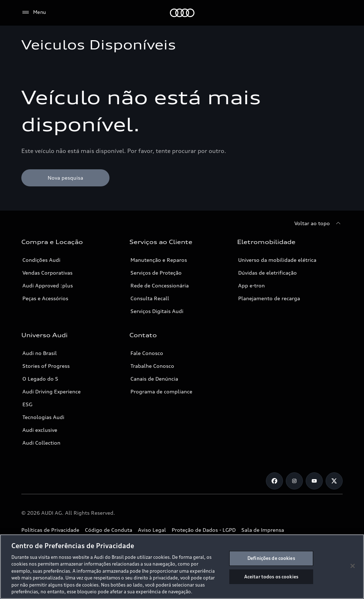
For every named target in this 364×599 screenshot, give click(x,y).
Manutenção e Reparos (159, 260)
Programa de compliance (161, 391)
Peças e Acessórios (45, 298)
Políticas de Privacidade (50, 530)
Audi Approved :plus (48, 285)
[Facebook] (274, 481)
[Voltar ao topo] (318, 223)
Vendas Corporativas (47, 273)
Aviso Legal (152, 530)
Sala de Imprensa (263, 530)
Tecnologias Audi (43, 417)
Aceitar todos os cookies (271, 576)
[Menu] (34, 12)
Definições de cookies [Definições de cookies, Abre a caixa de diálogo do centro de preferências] (271, 558)
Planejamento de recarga (269, 298)
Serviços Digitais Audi (157, 311)
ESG (27, 404)
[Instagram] (294, 481)
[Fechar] (353, 566)
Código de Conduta (109, 530)
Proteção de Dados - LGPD (204, 530)
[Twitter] (334, 481)
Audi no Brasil (40, 353)
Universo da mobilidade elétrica (277, 260)
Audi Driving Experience (52, 391)
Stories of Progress (46, 366)
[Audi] (182, 13)
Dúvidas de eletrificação (267, 273)
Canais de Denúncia (154, 379)
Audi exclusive (40, 430)
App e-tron (251, 285)
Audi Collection (41, 443)
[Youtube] (314, 481)
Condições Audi (41, 260)
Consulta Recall (150, 298)
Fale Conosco (147, 353)
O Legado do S (40, 379)
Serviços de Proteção (156, 273)
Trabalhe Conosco (152, 366)
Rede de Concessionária (160, 285)
